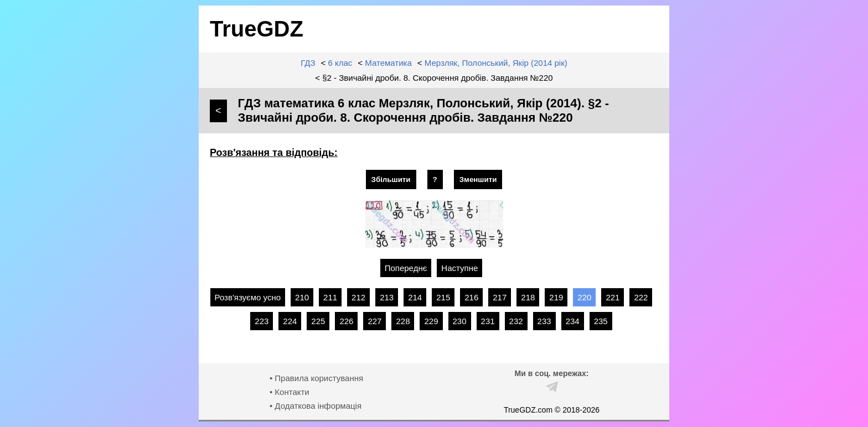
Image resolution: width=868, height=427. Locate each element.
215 (443, 297)
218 (528, 297)
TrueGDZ (257, 29)
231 (488, 321)
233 (544, 321)
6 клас (340, 63)
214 (415, 297)
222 (641, 297)
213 (387, 297)
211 (330, 297)
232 (516, 321)
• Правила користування (316, 378)
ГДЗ (308, 63)
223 (262, 321)
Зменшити (478, 179)
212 (358, 297)
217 (500, 297)
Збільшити (391, 179)
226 (346, 321)
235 (601, 321)
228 (403, 321)
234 (573, 321)
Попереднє (406, 268)
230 (460, 321)
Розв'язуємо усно (248, 297)
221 (613, 297)
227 (374, 321)
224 (290, 321)
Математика (388, 63)
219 (556, 297)
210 (302, 297)
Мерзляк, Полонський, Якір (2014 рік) (496, 63)
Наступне (459, 268)
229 (431, 321)
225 (318, 321)
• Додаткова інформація (316, 406)
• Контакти (290, 392)
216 (471, 297)
